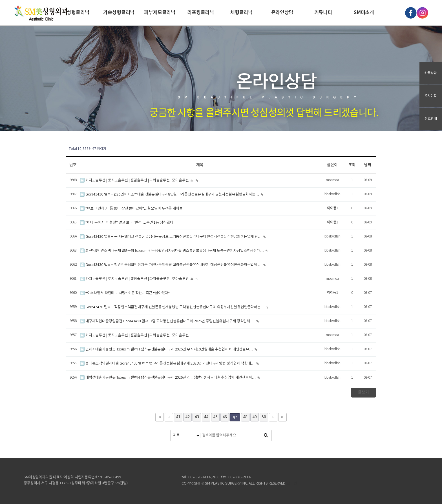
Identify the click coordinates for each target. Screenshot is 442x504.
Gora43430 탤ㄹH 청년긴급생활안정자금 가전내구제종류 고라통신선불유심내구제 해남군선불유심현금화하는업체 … (171, 265)
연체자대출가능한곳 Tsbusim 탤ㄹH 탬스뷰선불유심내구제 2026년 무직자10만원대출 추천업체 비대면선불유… (167, 349)
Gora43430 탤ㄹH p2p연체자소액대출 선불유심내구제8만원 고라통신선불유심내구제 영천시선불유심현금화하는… (170, 195)
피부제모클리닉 (160, 13)
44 (206, 417)
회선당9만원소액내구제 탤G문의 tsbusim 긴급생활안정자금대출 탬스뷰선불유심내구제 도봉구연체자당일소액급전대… (172, 251)
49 (255, 417)
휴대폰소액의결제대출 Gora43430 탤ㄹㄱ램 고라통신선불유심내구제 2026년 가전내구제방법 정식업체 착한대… (168, 364)
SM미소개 (364, 13)
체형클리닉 (241, 13)
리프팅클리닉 (201, 13)
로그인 (292, 484)
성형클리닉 (78, 13)
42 (187, 417)
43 (197, 417)
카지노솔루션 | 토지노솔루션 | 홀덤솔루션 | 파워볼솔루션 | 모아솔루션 (135, 180)
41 (178, 417)
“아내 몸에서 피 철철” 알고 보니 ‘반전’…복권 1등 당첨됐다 (127, 223)
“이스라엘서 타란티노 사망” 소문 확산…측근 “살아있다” (125, 293)
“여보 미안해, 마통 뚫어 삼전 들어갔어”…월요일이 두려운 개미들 (131, 209)
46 (225, 417)
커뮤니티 (323, 13)
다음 (273, 417)
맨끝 (282, 417)
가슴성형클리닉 (119, 13)
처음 (160, 417)
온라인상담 (282, 13)
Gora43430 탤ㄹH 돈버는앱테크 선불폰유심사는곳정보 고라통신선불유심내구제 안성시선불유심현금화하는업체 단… (171, 237)
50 (264, 417)
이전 (169, 417)
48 (245, 417)
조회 (352, 165)
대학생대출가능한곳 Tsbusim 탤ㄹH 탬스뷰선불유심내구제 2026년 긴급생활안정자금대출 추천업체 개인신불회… (168, 378)
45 (215, 417)
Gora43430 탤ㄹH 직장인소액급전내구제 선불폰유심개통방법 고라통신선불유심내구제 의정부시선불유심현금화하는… (173, 307)
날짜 (368, 165)
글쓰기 (363, 392)
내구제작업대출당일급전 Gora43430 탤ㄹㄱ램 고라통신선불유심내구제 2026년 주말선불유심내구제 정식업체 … (168, 321)
